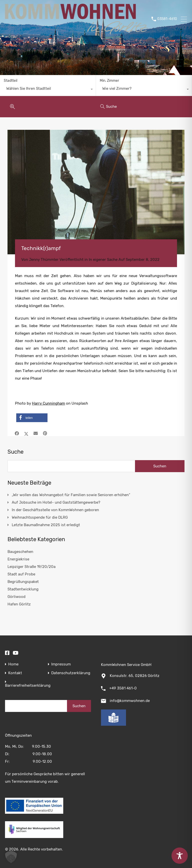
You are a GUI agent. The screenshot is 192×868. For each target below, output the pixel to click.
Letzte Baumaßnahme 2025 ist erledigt (46, 525)
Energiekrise (18, 559)
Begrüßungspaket (23, 582)
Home (13, 664)
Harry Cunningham (48, 403)
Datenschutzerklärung (71, 673)
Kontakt (15, 673)
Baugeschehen (20, 552)
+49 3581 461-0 (123, 688)
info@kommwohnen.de (130, 701)
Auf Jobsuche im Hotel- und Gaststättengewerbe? (56, 502)
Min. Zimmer (109, 81)
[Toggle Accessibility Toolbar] (180, 856)
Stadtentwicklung (23, 589)
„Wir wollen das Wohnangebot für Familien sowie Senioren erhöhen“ (71, 495)
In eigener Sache (103, 260)
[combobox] (48, 90)
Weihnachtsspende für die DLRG (40, 517)
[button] (32, 418)
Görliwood (16, 597)
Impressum (61, 664)
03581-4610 (167, 19)
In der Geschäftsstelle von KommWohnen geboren (55, 510)
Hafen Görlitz (19, 604)
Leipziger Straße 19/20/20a (31, 567)
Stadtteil (10, 81)
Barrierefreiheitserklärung (28, 686)
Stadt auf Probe (21, 574)
